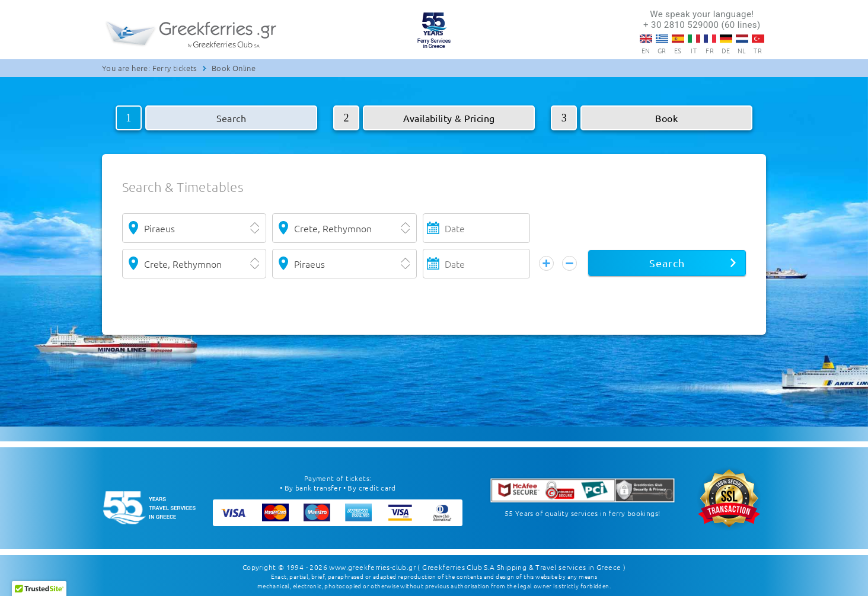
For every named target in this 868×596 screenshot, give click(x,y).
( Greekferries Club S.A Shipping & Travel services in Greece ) (521, 566)
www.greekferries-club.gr (372, 566)
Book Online (234, 68)
